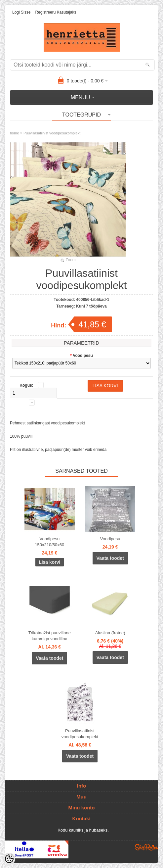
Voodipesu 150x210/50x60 (49, 542)
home (15, 133)
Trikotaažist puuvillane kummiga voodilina (50, 636)
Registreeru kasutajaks (56, 12)
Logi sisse (21, 12)
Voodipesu (110, 539)
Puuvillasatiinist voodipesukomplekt (52, 133)
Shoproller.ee (146, 847)
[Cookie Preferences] (9, 859)
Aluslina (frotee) (110, 633)
